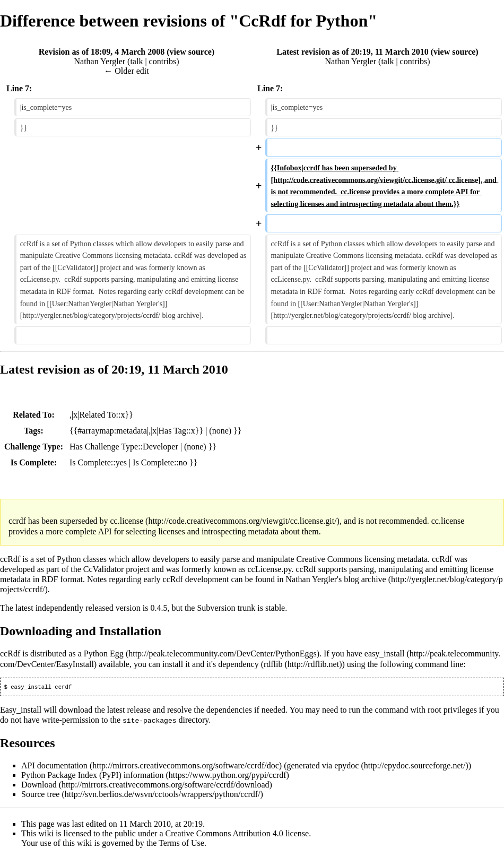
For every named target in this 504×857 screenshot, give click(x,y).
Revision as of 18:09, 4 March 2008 (102, 52)
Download (39, 785)
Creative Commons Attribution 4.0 (224, 834)
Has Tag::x (177, 431)
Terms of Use (181, 843)
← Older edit (126, 71)
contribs (163, 61)
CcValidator (103, 569)
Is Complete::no (160, 462)
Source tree (40, 795)
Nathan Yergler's (314, 579)
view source (191, 52)
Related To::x (102, 415)
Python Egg (104, 653)
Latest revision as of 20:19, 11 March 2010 (353, 52)
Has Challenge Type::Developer (124, 447)
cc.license (127, 521)
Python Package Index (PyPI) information (92, 776)
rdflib (273, 664)
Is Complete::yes (98, 462)
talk (136, 61)
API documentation (54, 766)
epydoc (346, 766)
